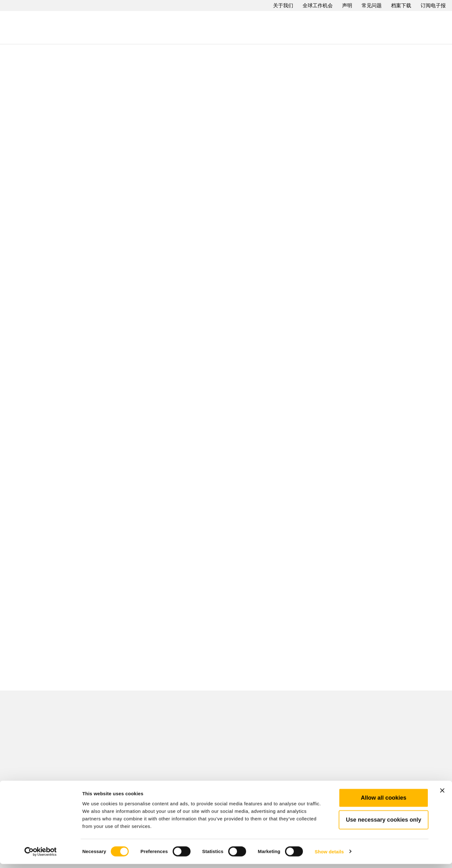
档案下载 (401, 5)
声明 (347, 5)
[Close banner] (442, 795)
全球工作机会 (318, 5)
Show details (329, 856)
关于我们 (283, 5)
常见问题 (372, 5)
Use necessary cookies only (384, 824)
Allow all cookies (383, 802)
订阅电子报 (433, 5)
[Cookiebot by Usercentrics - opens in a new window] (41, 856)
